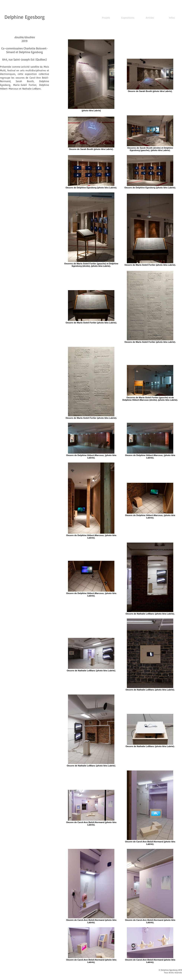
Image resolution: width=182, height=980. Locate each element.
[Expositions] (128, 18)
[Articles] (150, 18)
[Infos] (172, 18)
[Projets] (106, 18)
